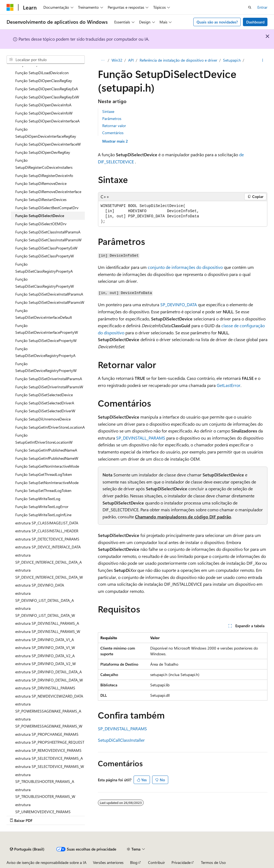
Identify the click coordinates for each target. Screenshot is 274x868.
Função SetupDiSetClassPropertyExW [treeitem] (46, 248)
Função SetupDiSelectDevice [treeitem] (40, 216)
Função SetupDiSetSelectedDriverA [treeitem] (45, 403)
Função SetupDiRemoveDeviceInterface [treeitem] (48, 192)
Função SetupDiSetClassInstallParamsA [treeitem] (48, 232)
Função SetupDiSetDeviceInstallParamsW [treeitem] (50, 302)
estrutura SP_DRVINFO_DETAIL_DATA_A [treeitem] (49, 672)
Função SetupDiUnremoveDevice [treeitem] (43, 419)
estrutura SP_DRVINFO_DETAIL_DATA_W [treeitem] (49, 680)
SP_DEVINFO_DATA (179, 304)
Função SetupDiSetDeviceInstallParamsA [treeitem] (49, 294)
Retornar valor (114, 126)
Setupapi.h (232, 60)
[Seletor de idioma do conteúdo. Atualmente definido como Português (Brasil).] (27, 849)
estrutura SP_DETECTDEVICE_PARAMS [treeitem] (47, 539)
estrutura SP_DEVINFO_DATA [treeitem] (40, 585)
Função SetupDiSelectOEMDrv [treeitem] (41, 224)
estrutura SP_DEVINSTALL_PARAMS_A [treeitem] (47, 623)
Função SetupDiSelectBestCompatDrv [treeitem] (47, 208)
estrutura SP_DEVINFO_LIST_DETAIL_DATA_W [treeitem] (45, 612)
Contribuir (156, 862)
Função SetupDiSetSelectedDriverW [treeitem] (45, 411)
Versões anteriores (108, 862)
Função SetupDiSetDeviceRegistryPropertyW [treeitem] (46, 367)
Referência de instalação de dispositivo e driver (178, 60)
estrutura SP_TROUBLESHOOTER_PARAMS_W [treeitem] (45, 793)
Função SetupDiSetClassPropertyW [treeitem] (45, 256)
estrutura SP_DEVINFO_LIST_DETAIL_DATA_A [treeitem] (45, 597)
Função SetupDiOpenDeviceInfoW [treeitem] (44, 113)
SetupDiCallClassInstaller (121, 740)
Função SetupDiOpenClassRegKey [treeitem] (44, 81)
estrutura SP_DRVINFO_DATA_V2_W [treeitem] (46, 664)
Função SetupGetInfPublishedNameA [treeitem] (46, 450)
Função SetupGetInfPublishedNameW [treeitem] (47, 458)
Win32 (117, 60)
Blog (134, 862)
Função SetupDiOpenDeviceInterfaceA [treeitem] (47, 121)
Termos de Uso (213, 862)
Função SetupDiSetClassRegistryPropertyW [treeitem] (45, 283)
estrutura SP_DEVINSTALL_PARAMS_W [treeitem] (48, 631)
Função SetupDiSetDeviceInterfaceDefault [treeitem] (44, 314)
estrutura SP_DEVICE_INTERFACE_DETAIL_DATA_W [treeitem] (49, 574)
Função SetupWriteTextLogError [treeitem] (42, 507)
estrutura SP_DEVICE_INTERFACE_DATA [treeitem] (48, 547)
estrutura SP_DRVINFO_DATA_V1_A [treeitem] (45, 640)
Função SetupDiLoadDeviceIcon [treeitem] (42, 73)
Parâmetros (112, 118)
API (131, 60)
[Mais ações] (263, 60)
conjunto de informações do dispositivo (185, 267)
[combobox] (46, 60)
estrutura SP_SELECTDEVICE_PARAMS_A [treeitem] (49, 758)
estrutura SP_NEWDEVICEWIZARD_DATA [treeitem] (49, 696)
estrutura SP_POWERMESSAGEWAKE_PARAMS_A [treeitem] (48, 708)
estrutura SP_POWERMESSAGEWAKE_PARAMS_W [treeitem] (49, 723)
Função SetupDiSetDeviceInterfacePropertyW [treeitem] (47, 329)
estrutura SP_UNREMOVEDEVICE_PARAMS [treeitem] (43, 808)
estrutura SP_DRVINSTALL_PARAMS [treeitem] (45, 688)
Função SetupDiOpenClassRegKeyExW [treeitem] (47, 97)
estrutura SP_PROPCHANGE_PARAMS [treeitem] (47, 734)
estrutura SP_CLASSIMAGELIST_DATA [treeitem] (47, 523)
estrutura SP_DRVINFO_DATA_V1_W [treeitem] (45, 648)
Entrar (262, 7)
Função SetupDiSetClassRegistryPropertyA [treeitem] (44, 268)
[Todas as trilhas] (103, 60)
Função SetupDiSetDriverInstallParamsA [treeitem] (49, 379)
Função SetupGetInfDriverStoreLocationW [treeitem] (44, 439)
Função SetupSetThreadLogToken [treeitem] (43, 490)
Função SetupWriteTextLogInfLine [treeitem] (43, 515)
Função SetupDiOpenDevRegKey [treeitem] (43, 152)
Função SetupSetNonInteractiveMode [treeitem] (47, 483)
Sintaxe (108, 111)
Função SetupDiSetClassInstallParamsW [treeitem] (48, 240)
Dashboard (255, 22)
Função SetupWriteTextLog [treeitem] (38, 499)
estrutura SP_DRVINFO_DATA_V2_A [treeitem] (45, 656)
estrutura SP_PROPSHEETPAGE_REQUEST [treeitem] (50, 742)
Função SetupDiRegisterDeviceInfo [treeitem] (44, 175)
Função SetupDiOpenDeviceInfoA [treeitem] (43, 105)
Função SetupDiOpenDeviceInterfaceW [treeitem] (48, 144)
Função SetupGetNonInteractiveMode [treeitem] (47, 466)
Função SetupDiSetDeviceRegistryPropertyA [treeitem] (45, 352)
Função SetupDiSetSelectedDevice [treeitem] (44, 395)
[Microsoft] (10, 7)
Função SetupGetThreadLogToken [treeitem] (44, 474)
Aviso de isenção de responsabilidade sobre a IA (46, 862)
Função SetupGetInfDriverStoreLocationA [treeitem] (50, 427)
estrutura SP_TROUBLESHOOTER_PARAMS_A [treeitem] (45, 778)
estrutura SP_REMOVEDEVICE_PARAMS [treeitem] (48, 750)
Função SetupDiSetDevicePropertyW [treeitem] (46, 340)
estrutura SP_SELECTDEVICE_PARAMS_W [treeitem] (50, 766)
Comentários (113, 133)
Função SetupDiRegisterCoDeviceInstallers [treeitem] (44, 164)
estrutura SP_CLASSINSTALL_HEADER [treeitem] (47, 531)
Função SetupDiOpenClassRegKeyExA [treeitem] (47, 89)
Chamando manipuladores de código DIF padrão (183, 517)
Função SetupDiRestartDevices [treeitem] (41, 199)
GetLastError (229, 385)
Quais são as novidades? (217, 22)
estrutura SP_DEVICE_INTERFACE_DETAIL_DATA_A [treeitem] (49, 559)
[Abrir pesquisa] (250, 7)
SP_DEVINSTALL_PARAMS (141, 438)
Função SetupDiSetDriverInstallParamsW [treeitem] (49, 387)
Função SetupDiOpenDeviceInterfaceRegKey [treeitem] (46, 133)
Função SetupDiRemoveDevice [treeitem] (41, 183)
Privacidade (181, 862)
